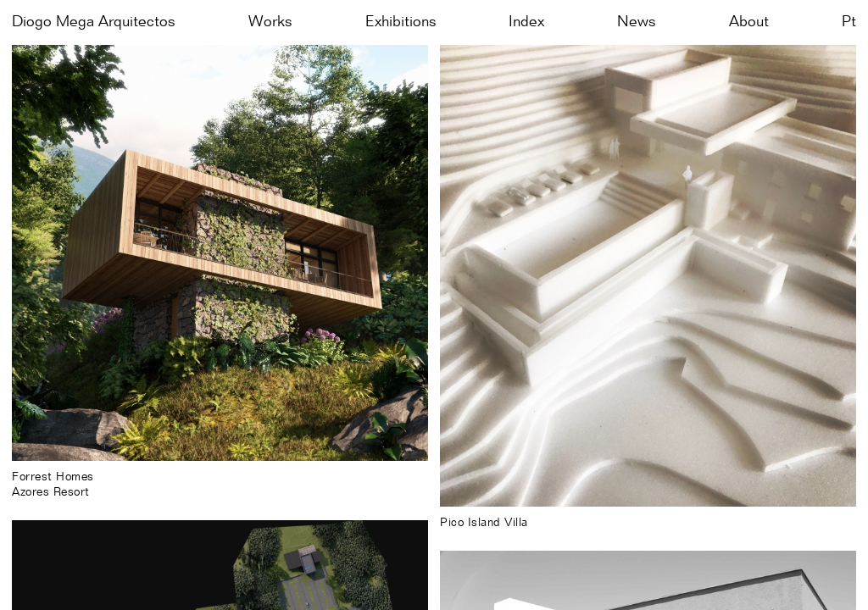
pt (849, 22)
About (749, 22)
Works (270, 22)
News (637, 22)
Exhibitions (401, 22)
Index (526, 22)
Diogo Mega (94, 22)
